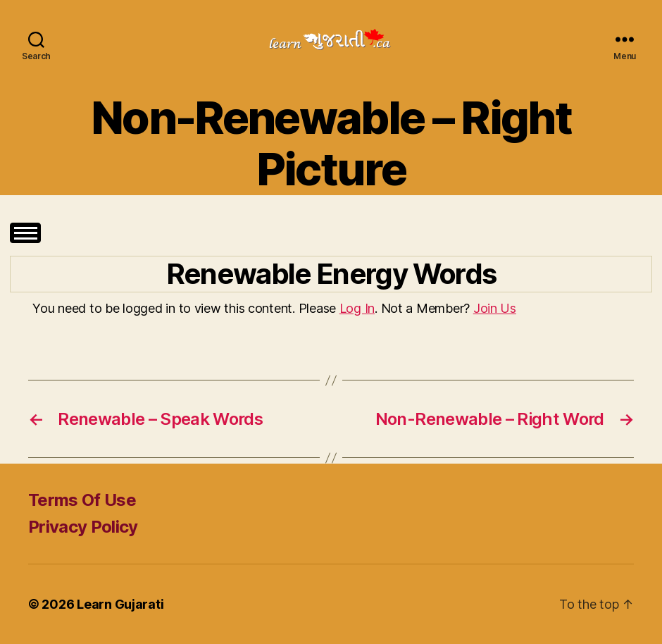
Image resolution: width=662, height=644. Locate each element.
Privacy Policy (83, 527)
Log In (357, 308)
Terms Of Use (82, 500)
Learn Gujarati (120, 604)
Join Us (495, 308)
